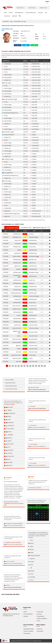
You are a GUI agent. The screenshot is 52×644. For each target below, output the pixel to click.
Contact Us (27, 1)
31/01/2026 (6, 250)
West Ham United (35, 69)
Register (47, 2)
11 (36, 366)
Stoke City (18, 266)
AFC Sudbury (32, 463)
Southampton (35, 124)
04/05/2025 (6, 328)
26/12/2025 (6, 269)
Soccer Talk (7, 16)
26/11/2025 (6, 290)
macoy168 (8, 407)
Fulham (31, 358)
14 (45, 366)
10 (33, 366)
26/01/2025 (6, 352)
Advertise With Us (19, 1)
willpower (8, 410)
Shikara (8, 416)
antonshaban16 (10, 413)
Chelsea (19, 349)
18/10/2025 (6, 312)
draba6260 (8, 435)
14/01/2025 (6, 358)
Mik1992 (31, 477)
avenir (7, 419)
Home (5, 13)
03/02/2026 (6, 247)
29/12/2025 (6, 266)
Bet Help (26, 616)
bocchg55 (8, 462)
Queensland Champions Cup (10, 113)
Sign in (6, 526)
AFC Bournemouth (36, 211)
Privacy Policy (27, 633)
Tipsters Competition (31, 13)
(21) (26, 228)
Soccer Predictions (28, 614)
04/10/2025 (6, 315)
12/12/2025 (6, 276)
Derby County (32, 303)
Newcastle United (33, 339)
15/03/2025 (6, 336)
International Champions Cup (10, 176)
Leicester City (32, 263)
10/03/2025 (6, 339)
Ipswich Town (18, 325)
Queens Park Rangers (34, 296)
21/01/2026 (6, 253)
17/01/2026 (6, 256)
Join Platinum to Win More (35, 488)
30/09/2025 (6, 319)
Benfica (7, 585)
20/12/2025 (6, 272)
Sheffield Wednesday (16, 293)
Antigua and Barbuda (34, 556)
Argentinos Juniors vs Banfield (13, 543)
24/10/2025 (6, 306)
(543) (12, 228)
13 (42, 366)
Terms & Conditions (29, 631)
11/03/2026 (6, 240)
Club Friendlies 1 (7, 91)
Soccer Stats (40, 612)
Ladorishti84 (9, 423)
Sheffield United (35, 64)
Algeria (31, 546)
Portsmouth (18, 244)
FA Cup (5, 67)
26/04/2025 (6, 332)
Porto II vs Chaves (10, 561)
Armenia (31, 562)
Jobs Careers (40, 631)
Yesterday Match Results (11, 386)
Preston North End (17, 306)
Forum (39, 621)
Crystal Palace (32, 355)
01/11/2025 (6, 303)
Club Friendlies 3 (7, 77)
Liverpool (33, 154)
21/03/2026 (6, 234)
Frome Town (32, 425)
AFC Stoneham (33, 444)
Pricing (11, 13)
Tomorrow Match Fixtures (11, 389)
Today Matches (41, 616)
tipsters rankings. (10, 404)
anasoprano (9, 450)
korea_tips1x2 (9, 429)
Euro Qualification (7, 173)
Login (42, 1)
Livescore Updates (9, 380)
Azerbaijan (32, 577)
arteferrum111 (9, 426)
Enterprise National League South (11, 214)
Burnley (33, 186)
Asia (30, 568)
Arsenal (18, 346)
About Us (12, 1)
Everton (19, 336)
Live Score (39, 614)
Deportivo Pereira (34, 388)
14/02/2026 (6, 244)
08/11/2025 (6, 296)
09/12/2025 (6, 280)
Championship (7, 64)
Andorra (31, 549)
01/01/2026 (6, 263)
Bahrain (31, 580)
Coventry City (17, 299)
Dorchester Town (35, 214)
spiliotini (8, 441)
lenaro (7, 459)
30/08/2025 (6, 322)
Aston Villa (34, 97)
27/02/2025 (6, 342)
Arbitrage (15, 16)
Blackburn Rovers (17, 309)
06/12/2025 (6, 283)
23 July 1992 (24, 41)
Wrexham (31, 234)
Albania (31, 543)
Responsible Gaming (29, 629)
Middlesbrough (17, 322)
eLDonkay (8, 453)
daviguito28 (8, 478)
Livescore (40, 13)
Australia (31, 571)
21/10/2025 (6, 309)
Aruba (31, 565)
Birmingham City (17, 237)
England (33, 132)
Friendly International (8, 135)
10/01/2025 (6, 362)
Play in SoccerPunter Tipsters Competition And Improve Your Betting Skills (14, 503)
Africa (31, 540)
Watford (31, 312)
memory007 (9, 444)
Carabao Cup (6, 69)
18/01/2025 (6, 355)
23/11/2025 (6, 293)
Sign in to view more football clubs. (13, 587)
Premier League (7, 75)
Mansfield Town (33, 260)
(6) (40, 228)
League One (6, 211)
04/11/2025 (6, 299)
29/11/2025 (6, 287)
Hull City (19, 315)
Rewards (34, 1)
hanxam (8, 432)
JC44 (7, 447)
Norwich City (18, 240)
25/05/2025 (6, 325)
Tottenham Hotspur (34, 328)
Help (46, 13)
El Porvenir (32, 406)
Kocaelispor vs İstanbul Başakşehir (14, 524)
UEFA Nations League (8, 132)
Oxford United (32, 247)
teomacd (8, 465)
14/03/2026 (6, 237)
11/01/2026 (6, 260)
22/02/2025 (6, 346)
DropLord (8, 438)
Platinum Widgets (19, 13)
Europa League (7, 83)
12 (39, 366)
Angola (31, 552)
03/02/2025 (6, 349)
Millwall (19, 250)
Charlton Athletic (17, 256)
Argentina (32, 559)
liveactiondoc (9, 456)
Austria (31, 574)
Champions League (8, 159)
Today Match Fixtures (10, 383)
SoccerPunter (6, 21)
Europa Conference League (10, 99)
